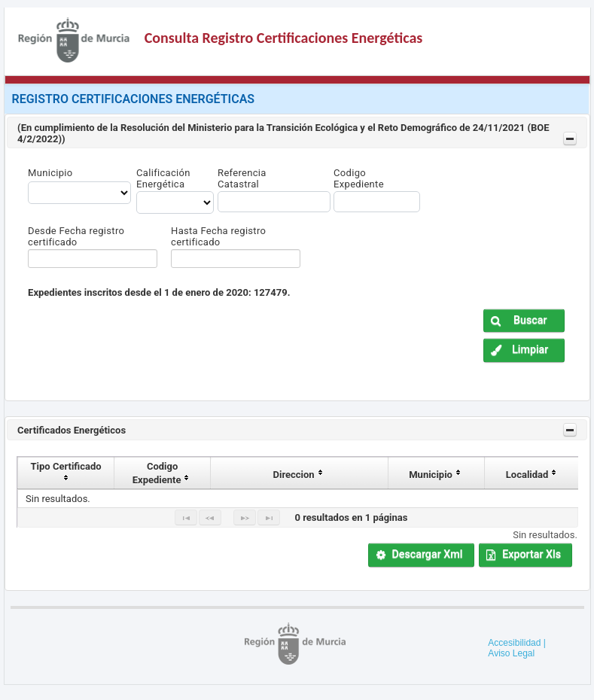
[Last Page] (269, 517)
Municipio (50, 173)
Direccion (300, 475)
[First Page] (186, 517)
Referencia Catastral (242, 178)
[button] (524, 321)
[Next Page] (245, 517)
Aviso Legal (511, 653)
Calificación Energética (163, 178)
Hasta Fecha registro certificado (218, 236)
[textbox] (93, 259)
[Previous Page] (210, 517)
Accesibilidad (514, 643)
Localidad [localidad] (533, 475)
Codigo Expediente (359, 178)
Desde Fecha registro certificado (76, 236)
